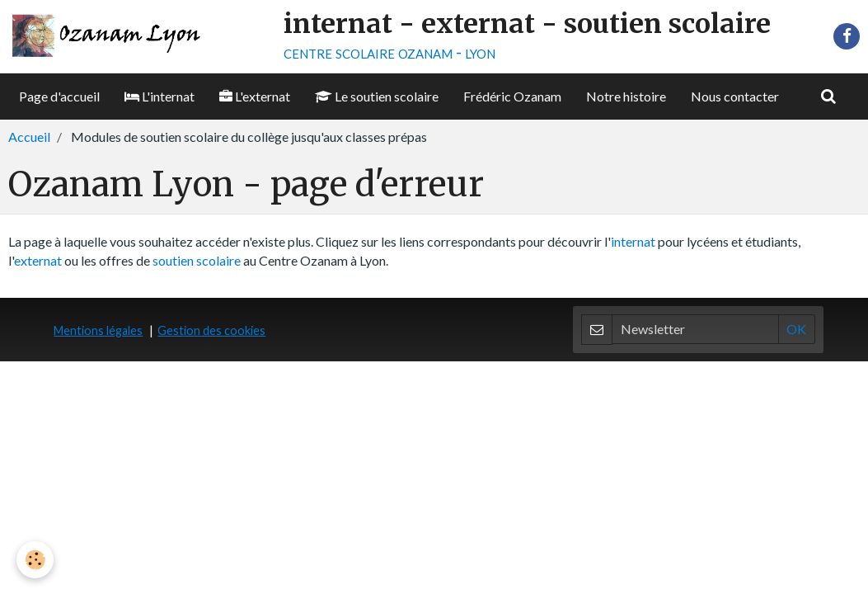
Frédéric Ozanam (512, 96)
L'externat (255, 96)
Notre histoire (626, 96)
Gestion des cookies (211, 330)
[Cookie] (35, 560)
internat (633, 241)
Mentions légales (98, 330)
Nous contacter (735, 96)
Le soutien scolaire (377, 96)
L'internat (160, 96)
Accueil (29, 137)
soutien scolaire (197, 260)
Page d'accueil (59, 96)
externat (38, 260)
